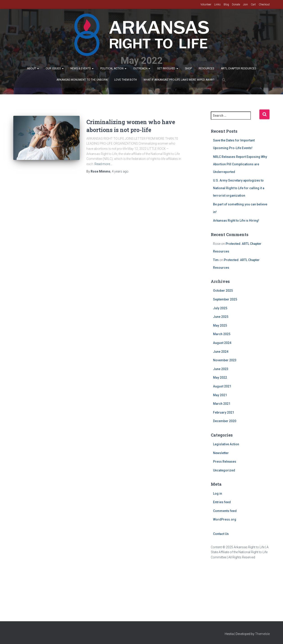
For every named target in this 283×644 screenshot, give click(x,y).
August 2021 (222, 386)
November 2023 (225, 360)
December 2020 (225, 421)
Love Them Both (126, 80)
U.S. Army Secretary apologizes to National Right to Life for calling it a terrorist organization (239, 188)
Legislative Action (226, 444)
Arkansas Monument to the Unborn (82, 80)
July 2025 (220, 308)
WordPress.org (225, 519)
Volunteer (206, 5)
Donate (236, 5)
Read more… (103, 164)
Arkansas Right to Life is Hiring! (236, 221)
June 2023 (221, 369)
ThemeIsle (262, 634)
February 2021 (224, 412)
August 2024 (222, 343)
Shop (188, 68)
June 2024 (221, 352)
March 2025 (222, 334)
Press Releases (225, 462)
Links (217, 5)
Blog (226, 5)
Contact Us (221, 534)
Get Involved (168, 68)
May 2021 (220, 395)
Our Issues (55, 68)
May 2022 (220, 378)
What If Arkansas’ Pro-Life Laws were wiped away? (179, 80)
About (33, 68)
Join (245, 5)
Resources (206, 68)
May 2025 (220, 325)
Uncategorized (224, 470)
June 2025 (221, 317)
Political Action (113, 68)
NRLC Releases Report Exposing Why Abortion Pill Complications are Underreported (240, 164)
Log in (218, 494)
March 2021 (222, 404)
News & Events (82, 68)
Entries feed (222, 502)
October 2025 (223, 291)
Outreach (142, 68)
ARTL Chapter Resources (239, 68)
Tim (216, 260)
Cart (253, 5)
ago (120, 171)
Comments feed (225, 511)
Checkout (264, 5)
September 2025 (225, 299)
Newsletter (221, 453)
